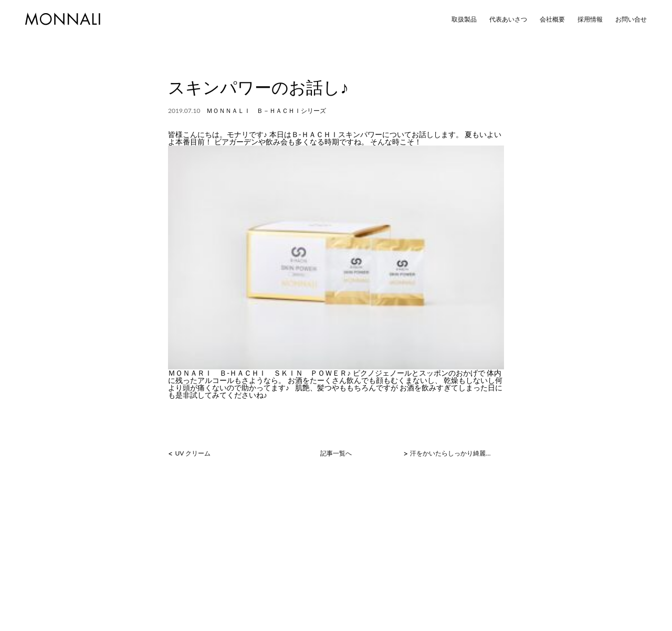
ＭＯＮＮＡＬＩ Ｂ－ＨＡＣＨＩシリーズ (266, 111)
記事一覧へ (336, 453)
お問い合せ (631, 19)
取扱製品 (464, 19)
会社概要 (552, 19)
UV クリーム (193, 453)
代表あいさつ (508, 19)
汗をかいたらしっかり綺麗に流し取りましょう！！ (453, 453)
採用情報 (590, 19)
